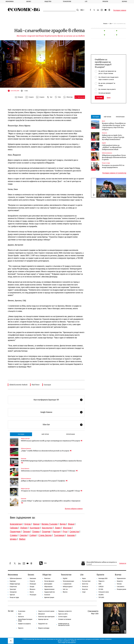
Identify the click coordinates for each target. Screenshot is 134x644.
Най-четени (45, 434)
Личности (104, 133)
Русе (65, 531)
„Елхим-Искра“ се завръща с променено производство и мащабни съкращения (51, 502)
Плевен (36, 531)
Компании (24, 459)
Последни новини (120, 10)
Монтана (67, 528)
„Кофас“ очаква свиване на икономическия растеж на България (46, 451)
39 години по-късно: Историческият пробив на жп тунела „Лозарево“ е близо (52, 491)
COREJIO (101, 587)
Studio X (73, 641)
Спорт (84, 592)
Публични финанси (26, 449)
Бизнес (29, 2)
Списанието (120, 587)
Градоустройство (50, 592)
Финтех (65, 592)
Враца (71, 524)
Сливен (14, 535)
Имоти (32, 592)
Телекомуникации (68, 581)
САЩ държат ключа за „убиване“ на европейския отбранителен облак (112, 147)
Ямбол (22, 539)
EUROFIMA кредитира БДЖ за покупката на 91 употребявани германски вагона (51, 462)
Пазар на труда (106, 163)
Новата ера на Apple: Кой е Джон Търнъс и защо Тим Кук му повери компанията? (113, 137)
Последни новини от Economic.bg (114, 173)
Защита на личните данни (46, 611)
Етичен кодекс (63, 617)
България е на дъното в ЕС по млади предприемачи (113, 166)
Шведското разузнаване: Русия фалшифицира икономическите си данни (114, 157)
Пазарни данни (121, 589)
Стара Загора (45, 535)
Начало (105, 24)
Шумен (13, 539)
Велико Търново (50, 524)
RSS (43, 563)
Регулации (33, 595)
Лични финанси (25, 469)
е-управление (67, 584)
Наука (84, 578)
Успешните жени (104, 592)
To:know (119, 584)
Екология (47, 595)
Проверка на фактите (65, 611)
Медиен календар (44, 628)
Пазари (32, 587)
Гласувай (99, 98)
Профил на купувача (24, 624)
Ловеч (58, 528)
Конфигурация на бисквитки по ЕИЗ (64, 625)
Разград (56, 531)
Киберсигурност (68, 587)
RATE (100, 584)
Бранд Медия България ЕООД (25, 620)
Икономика (10, 2)
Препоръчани (70, 434)
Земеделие (13, 592)
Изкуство (85, 589)
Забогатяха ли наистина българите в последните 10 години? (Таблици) (49, 471)
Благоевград (16, 524)
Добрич (24, 528)
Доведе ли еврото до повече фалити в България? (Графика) (44, 481)
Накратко (120, 581)
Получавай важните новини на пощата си (102, 562)
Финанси (33, 589)
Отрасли (32, 581)
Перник (26, 531)
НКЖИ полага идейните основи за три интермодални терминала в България (52, 441)
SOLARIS (101, 595)
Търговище (59, 535)
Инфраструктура (25, 439)
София (33, 535)
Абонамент (42, 614)
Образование (48, 587)
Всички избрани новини (74, 509)
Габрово (14, 528)
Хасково (71, 535)
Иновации (33, 584)
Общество (48, 2)
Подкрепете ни (43, 624)
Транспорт (13, 589)
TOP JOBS (101, 597)
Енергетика (13, 587)
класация (47, 385)
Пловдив (46, 531)
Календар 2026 (103, 578)
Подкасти (101, 581)
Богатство (85, 584)
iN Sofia (101, 589)
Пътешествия (86, 581)
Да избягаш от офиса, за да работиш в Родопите (111, 195)
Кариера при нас (43, 619)
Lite (86, 2)
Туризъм (12, 595)
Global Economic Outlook (18, 385)
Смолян (23, 535)
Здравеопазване (49, 589)
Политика (47, 578)
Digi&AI (104, 143)
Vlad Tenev (36, 385)
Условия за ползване (65, 619)
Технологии (67, 2)
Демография (48, 584)
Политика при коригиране (46, 617)
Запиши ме (123, 563)
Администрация (49, 597)
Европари (13, 581)
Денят (104, 121)
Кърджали (35, 528)
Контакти (21, 617)
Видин (63, 524)
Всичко (118, 575)
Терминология (121, 578)
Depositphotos (72, 642)
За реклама (22, 611)
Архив (109, 98)
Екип (20, 614)
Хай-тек (65, 589)
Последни (21, 434)
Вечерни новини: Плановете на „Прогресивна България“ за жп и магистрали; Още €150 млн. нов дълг (114, 126)
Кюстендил (47, 528)
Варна (36, 524)
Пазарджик (15, 531)
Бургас (28, 524)
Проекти (105, 2)
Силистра (74, 531)
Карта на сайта (63, 614)
